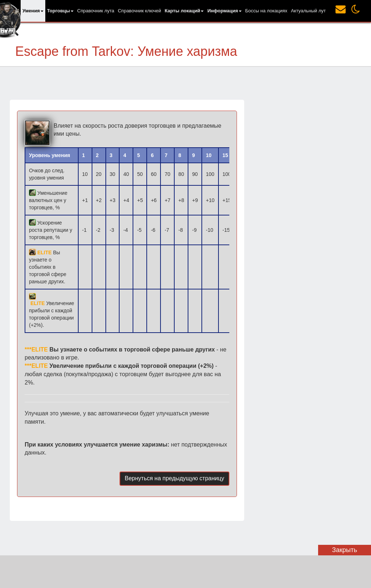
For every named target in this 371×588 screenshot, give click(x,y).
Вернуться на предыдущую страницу (174, 478)
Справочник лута (96, 11)
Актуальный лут (308, 11)
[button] (33, 11)
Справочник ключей (139, 11)
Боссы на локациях (266, 11)
